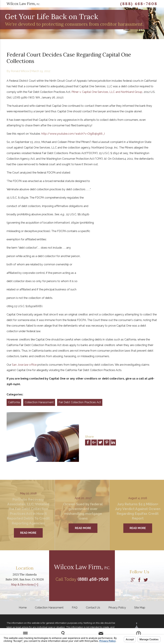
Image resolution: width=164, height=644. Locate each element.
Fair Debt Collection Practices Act (80, 402)
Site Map (140, 608)
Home (23, 608)
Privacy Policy (117, 608)
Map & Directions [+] (25, 584)
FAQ (75, 608)
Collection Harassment (39, 402)
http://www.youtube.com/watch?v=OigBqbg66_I (73, 134)
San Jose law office (24, 365)
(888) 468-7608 (139, 4)
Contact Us (93, 608)
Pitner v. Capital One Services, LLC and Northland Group (107, 92)
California (14, 402)
